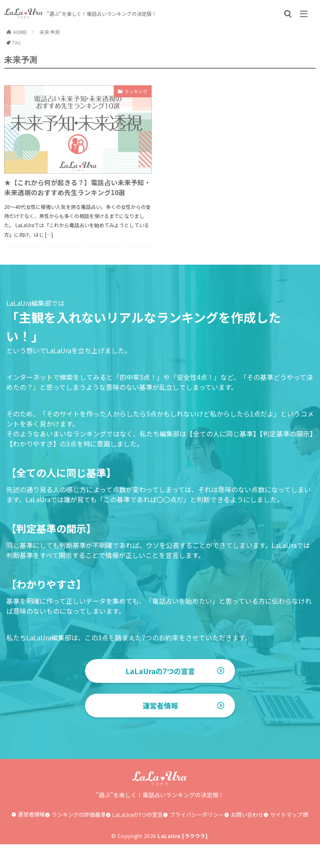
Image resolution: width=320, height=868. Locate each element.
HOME (20, 32)
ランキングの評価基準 (79, 838)
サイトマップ (286, 838)
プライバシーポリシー (197, 838)
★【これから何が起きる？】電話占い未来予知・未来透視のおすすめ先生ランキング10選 (75, 196)
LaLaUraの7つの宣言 (160, 688)
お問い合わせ (247, 838)
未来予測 (50, 32)
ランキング (133, 92)
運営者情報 (160, 729)
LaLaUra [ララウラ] (182, 859)
